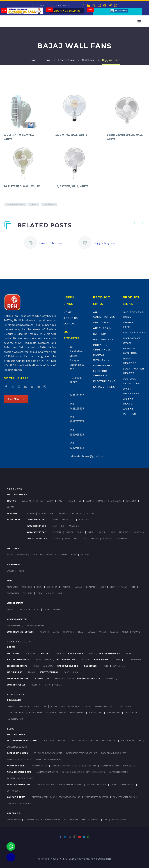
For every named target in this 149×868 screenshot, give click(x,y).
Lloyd (89, 501)
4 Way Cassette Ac (36, 532)
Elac (81, 632)
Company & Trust (16, 797)
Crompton (36, 555)
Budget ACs (129, 766)
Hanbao (66, 587)
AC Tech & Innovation (19, 784)
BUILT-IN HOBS (71, 819)
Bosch (10, 571)
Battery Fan (103, 339)
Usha (74, 555)
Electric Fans (104, 381)
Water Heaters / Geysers (20, 632)
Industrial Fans (15, 719)
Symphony (51, 555)
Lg (80, 501)
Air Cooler (102, 322)
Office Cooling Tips (106, 741)
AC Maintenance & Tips (19, 772)
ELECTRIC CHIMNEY (91, 819)
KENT (37, 609)
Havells (78, 587)
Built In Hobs (75, 653)
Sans (67, 672)
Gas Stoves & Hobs (67, 666)
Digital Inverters (66, 660)
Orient (64, 555)
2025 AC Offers (89, 766)
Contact (70, 324)
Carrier (39, 501)
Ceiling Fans (131, 713)
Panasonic (131, 501)
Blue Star (25, 609)
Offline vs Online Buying (20, 803)
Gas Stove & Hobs (16, 713)
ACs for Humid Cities (131, 741)
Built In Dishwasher (18, 660)
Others (11, 647)
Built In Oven (101, 660)
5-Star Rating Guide (96, 784)
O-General (116, 501)
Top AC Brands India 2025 (114, 753)
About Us (71, 318)
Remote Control (49, 672)
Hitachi (71, 501)
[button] (134, 223)
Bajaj (10, 555)
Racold (114, 632)
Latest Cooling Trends (122, 784)
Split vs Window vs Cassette (48, 753)
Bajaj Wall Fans (16, 204)
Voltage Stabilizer (18, 678)
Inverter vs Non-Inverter (49, 759)
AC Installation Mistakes (20, 778)
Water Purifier (15, 603)
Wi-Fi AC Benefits (15, 791)
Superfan (28, 593)
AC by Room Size (40, 766)
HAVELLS (57, 609)
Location (40, 5)
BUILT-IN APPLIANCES (51, 819)
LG (126, 660)
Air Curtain (102, 328)
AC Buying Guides (16, 766)
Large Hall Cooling (17, 747)
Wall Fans (50, 204)
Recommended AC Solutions (22, 741)
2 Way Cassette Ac (36, 526)
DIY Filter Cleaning (95, 772)
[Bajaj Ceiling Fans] (86, 243)
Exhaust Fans (104, 387)
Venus (61, 593)
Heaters (87, 706)
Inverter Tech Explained (70, 784)
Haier (60, 501)
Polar (124, 587)
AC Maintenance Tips (48, 772)
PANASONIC (137, 660)
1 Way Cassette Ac (36, 520)
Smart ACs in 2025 (45, 784)
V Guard (50, 593)
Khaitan (90, 587)
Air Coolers (57, 706)
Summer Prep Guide (118, 772)
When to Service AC (72, 772)
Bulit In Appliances (56, 713)
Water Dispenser (16, 685)
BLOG (10, 729)
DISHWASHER (31, 819)
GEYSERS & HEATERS (17, 619)
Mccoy (102, 587)
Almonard (12, 587)
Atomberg (27, 587)
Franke (32, 672)
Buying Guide (14, 700)
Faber (21, 571)
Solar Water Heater (34, 625)
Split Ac (11, 501)
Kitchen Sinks (134, 333)
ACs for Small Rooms (54, 741)
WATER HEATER (14, 819)
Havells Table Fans (51, 243)
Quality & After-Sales (124, 797)
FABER (46, 609)
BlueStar (27, 501)
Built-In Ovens (77, 713)
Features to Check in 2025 (65, 766)
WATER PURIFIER (119, 819)
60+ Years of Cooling (70, 797)
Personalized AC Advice (96, 797)
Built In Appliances (109, 653)
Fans (34, 204)
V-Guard (85, 555)
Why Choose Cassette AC (20, 759)
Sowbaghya (13, 593)
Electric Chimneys (17, 666)
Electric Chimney (122, 706)
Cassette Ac (14, 520)
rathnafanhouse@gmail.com (87, 456)
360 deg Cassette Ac (37, 538)
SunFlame (48, 666)
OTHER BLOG (14, 813)
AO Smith (12, 609)
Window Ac (13, 513)
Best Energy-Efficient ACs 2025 (82, 753)
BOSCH (48, 660)
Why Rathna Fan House (43, 797)
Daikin (50, 501)
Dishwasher (103, 365)
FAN (105, 819)
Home (68, 312)
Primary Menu (139, 21)
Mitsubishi (101, 501)
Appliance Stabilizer (89, 678)
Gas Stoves (90, 666)
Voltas (11, 507)
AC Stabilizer (42, 678)
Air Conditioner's (17, 494)
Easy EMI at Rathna (110, 766)
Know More (16, 399)
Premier (59, 678)
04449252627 (62, 5)
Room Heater (14, 625)
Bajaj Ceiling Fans (105, 243)
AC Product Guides (17, 753)
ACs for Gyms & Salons (81, 741)
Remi (133, 587)
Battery (100, 334)
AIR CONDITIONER (16, 734)
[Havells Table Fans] (32, 243)
